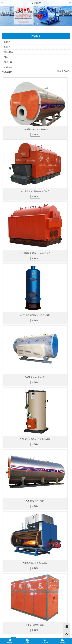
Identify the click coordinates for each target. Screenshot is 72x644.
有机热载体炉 (8, 52)
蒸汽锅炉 (7, 42)
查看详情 (35, 134)
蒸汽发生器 (8, 62)
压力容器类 (8, 67)
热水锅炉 (7, 47)
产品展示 (67, 71)
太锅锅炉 (36, 3)
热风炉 (6, 57)
